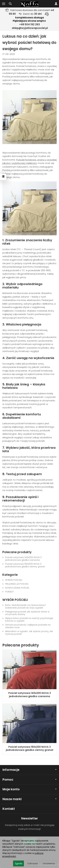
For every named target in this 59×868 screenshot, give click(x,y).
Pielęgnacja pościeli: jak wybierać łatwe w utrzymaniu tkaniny (27, 613)
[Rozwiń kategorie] (4, 4)
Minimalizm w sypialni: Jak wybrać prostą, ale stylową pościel (29, 633)
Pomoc (29, 780)
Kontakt (9, 809)
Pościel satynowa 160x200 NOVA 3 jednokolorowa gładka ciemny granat (25, 565)
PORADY (9, 592)
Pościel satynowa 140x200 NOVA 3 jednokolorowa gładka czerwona (23, 559)
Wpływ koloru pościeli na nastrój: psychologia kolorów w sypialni (29, 620)
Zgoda (18, 863)
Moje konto (29, 789)
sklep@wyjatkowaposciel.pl (30, 28)
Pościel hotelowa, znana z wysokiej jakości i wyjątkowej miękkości (29, 161)
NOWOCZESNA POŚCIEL (17, 588)
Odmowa (32, 863)
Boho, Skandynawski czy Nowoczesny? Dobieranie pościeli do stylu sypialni (26, 606)
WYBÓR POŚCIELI (14, 580)
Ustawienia (49, 863)
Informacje (29, 770)
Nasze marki (29, 799)
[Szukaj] (10, 4)
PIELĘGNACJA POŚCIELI (17, 584)
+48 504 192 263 (29, 24)
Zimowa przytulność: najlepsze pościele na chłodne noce (28, 626)
